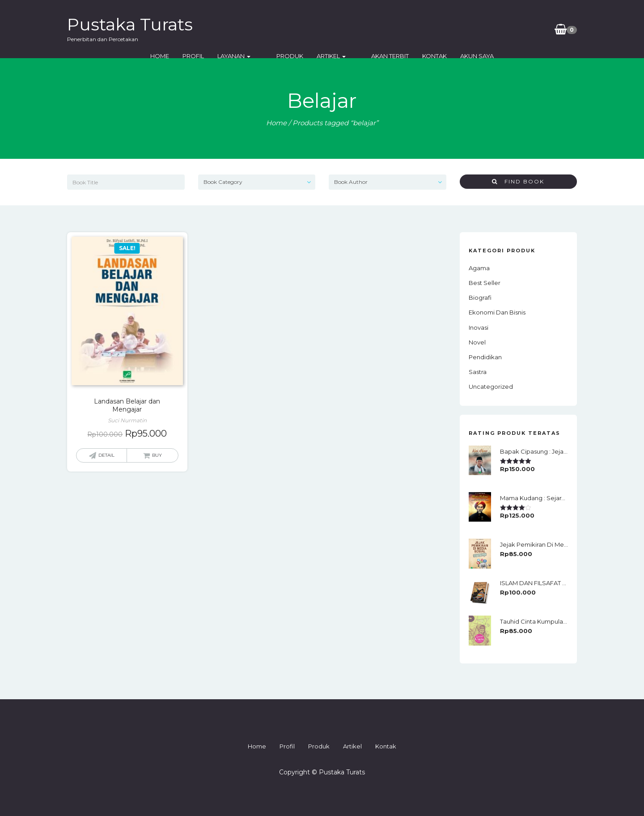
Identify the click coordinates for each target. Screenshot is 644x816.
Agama (479, 268)
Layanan (293, 29)
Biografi (480, 297)
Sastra (478, 372)
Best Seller (485, 283)
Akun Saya (512, 29)
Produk (337, 29)
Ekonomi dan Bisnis (497, 312)
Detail (106, 455)
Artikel (378, 29)
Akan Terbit (425, 29)
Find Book (518, 181)
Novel (477, 342)
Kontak (469, 29)
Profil (253, 29)
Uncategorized (491, 387)
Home (219, 29)
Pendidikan (485, 357)
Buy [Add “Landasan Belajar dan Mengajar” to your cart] (157, 455)
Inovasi (479, 327)
